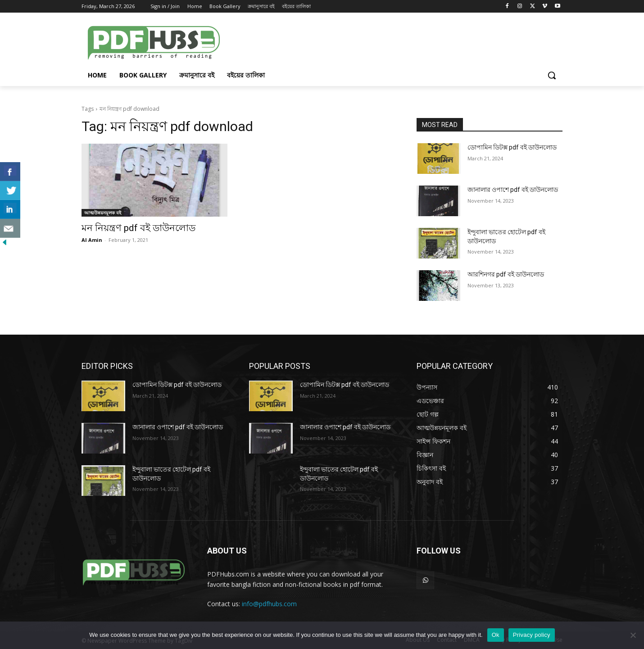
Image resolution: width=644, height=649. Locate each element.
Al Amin (92, 240)
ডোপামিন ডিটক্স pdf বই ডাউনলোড (512, 147)
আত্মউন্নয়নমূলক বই (103, 213)
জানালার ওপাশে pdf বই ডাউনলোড (513, 190)
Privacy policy (532, 635)
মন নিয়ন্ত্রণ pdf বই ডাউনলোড (138, 228)
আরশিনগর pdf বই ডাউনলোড (506, 274)
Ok (496, 635)
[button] (552, 75)
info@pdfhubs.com (269, 604)
